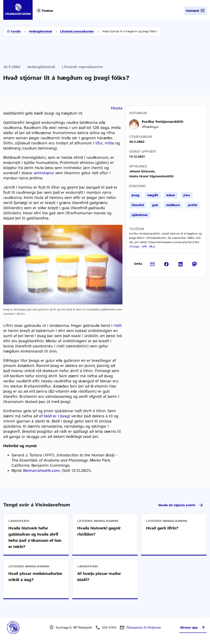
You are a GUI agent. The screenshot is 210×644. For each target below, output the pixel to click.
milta (109, 143)
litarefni (138, 205)
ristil (118, 325)
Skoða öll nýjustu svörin (181, 505)
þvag (135, 195)
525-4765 (109, 628)
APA (144, 247)
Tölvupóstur (144, 628)
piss (187, 195)
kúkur (171, 195)
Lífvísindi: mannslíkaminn (77, 31)
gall (155, 205)
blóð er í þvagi (57, 416)
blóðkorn (173, 205)
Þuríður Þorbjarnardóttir (163, 122)
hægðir (153, 195)
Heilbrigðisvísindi (40, 31)
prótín (193, 205)
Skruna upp (193, 628)
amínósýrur (44, 173)
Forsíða (16, 31)
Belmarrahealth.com (41, 471)
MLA (152, 247)
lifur (99, 143)
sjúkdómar (140, 215)
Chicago (134, 247)
